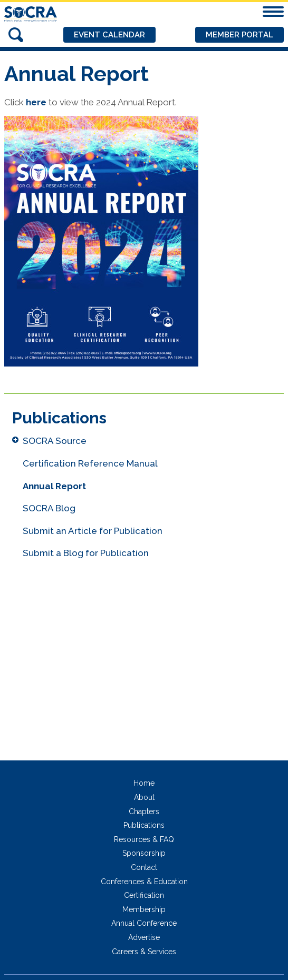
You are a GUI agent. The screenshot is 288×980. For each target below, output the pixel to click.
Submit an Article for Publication (93, 531)
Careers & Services (144, 952)
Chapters (144, 811)
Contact (144, 867)
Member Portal (239, 35)
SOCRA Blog (49, 508)
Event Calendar (109, 35)
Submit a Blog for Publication (86, 553)
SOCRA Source (55, 441)
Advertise (144, 937)
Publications (144, 825)
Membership (144, 909)
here (36, 102)
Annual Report (54, 486)
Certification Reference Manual (90, 463)
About (144, 797)
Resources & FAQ (144, 839)
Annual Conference (144, 923)
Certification (144, 895)
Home (144, 783)
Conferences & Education (144, 882)
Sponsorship (144, 853)
